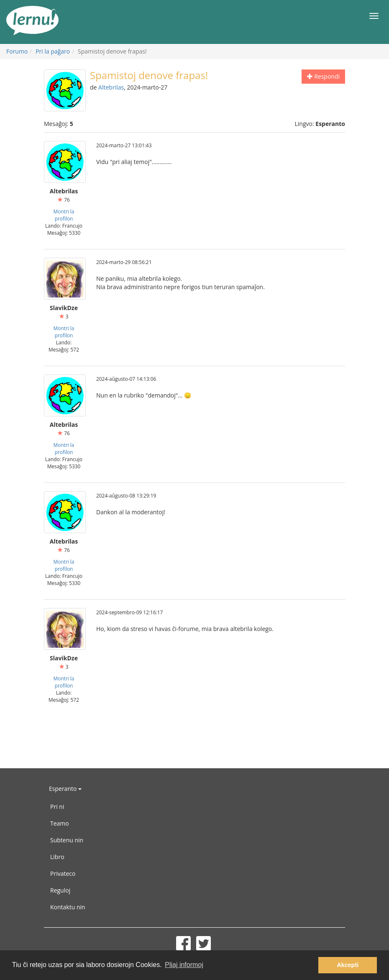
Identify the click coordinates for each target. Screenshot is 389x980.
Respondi (323, 76)
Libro (57, 857)
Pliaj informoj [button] (184, 965)
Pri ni (57, 807)
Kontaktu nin (68, 907)
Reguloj (60, 890)
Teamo (60, 823)
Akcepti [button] (348, 965)
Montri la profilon (64, 215)
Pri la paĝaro (53, 51)
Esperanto (65, 789)
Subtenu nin (67, 840)
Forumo (17, 51)
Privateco (63, 874)
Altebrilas (111, 87)
